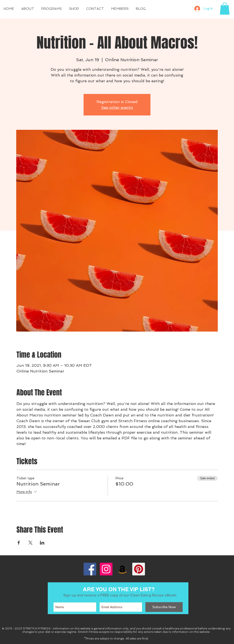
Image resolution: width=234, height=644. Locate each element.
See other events (117, 107)
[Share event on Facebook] (19, 543)
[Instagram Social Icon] (106, 569)
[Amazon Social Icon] (122, 569)
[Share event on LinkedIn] (42, 543)
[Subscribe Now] (164, 607)
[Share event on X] (30, 543)
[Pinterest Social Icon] (139, 569)
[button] (74, 9)
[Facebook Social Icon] (90, 569)
